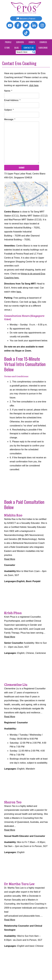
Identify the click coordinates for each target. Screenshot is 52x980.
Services (20, 42)
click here (34, 85)
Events (32, 42)
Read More (10, 559)
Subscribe (43, 48)
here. (19, 292)
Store (7, 48)
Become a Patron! (26, 19)
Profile (8, 42)
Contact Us (29, 48)
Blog (17, 48)
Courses (43, 42)
